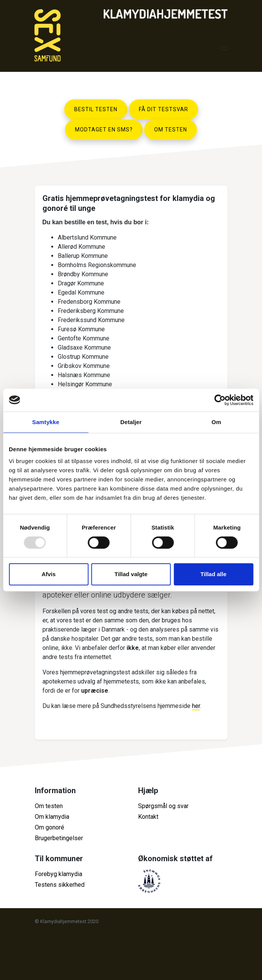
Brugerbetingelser (59, 838)
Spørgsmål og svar (163, 806)
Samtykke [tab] (46, 422)
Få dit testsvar (164, 109)
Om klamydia (52, 817)
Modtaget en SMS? (104, 130)
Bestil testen (96, 109)
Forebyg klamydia (59, 874)
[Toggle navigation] (224, 48)
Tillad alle (213, 574)
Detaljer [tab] (131, 422)
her (196, 706)
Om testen (171, 130)
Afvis (49, 574)
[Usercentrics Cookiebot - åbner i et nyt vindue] (220, 400)
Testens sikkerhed (60, 885)
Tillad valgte (131, 574)
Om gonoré (50, 827)
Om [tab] (216, 422)
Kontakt (148, 817)
